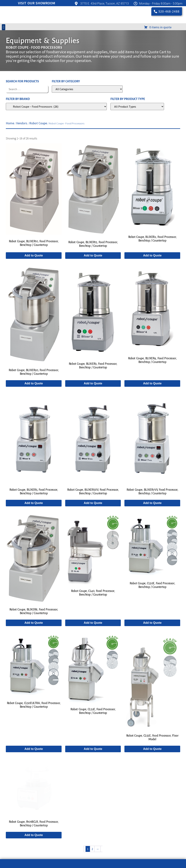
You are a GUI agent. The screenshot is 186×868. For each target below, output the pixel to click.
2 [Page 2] (92, 842)
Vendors (22, 150)
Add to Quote (34, 282)
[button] (4, 54)
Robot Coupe (38, 150)
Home (10, 150)
